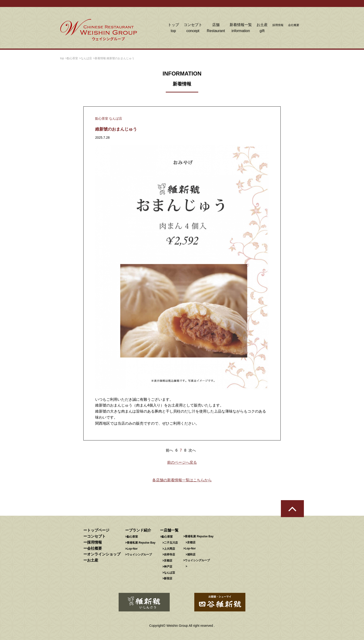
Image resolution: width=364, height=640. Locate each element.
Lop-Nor (132, 549)
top (62, 58)
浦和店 (191, 555)
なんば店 (86, 58)
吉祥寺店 (169, 555)
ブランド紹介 (140, 530)
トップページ (98, 530)
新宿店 (168, 578)
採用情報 (278, 25)
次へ (192, 450)
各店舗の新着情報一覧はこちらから (182, 480)
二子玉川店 (171, 543)
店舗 (216, 28)
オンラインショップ (104, 554)
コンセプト (193, 28)
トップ (173, 28)
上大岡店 (169, 549)
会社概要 (294, 25)
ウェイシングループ (139, 555)
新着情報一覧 (241, 28)
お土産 (262, 28)
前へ (169, 450)
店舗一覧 (171, 530)
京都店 (168, 561)
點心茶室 (72, 58)
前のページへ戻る (182, 462)
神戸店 (168, 567)
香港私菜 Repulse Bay (141, 543)
